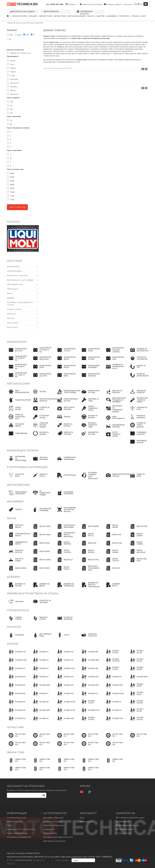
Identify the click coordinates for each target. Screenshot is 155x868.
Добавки (112, 16)
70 (10, 120)
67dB (11, 181)
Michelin (12, 87)
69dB (11, 188)
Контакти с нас (15, 822)
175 (10, 113)
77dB (11, 199)
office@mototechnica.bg (129, 825)
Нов (26, 35)
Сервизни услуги (86, 13)
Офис (9, 825)
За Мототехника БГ (16, 818)
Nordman (13, 94)
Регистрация (86, 822)
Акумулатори (19, 16)
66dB (11, 177)
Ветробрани (51, 11)
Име (10, 35)
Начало (10, 23)
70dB (11, 192)
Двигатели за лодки (22, 11)
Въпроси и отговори (53, 822)
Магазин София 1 (113, 4)
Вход (82, 818)
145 (10, 102)
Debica (11, 68)
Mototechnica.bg (125, 829)
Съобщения (49, 829)
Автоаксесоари (76, 16)
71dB (11, 196)
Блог (143, 16)
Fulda (11, 75)
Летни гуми (60, 16)
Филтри (101, 16)
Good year (13, 79)
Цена (18, 35)
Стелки (135, 16)
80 (9, 124)
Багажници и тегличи (17, 275)
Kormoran (13, 83)
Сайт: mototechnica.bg (17, 833)
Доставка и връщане (53, 818)
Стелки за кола (14, 309)
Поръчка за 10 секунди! (91, 4)
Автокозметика (15, 284)
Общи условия (50, 833)
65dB (11, 173)
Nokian (12, 90)
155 (10, 105)
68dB (11, 184)
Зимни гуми (45, 16)
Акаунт (72, 4)
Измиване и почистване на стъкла (33, 594)
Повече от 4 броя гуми (19, 53)
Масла (91, 16)
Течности (124, 16)
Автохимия (12, 289)
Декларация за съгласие (54, 841)
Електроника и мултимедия (20, 280)
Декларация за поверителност (58, 837)
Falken (11, 72)
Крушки (33, 16)
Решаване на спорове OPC (19, 837)
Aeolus (11, 60)
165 (10, 109)
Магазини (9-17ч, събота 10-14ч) (21, 829)
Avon (11, 64)
